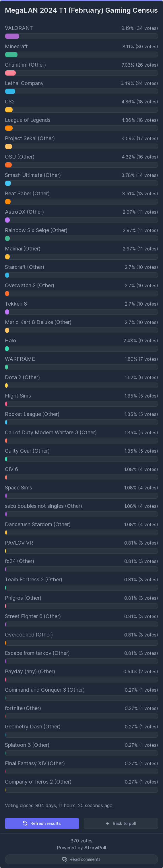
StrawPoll (95, 848)
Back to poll (121, 823)
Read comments (85, 859)
